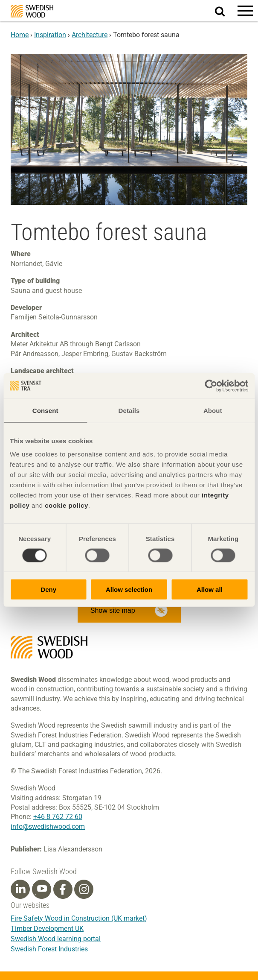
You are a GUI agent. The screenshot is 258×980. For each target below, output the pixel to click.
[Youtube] (42, 889)
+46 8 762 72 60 (58, 817)
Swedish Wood (32, 11)
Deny (48, 589)
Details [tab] (129, 410)
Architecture (90, 35)
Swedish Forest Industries (49, 949)
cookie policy (67, 505)
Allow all (210, 589)
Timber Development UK (47, 929)
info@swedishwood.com (48, 826)
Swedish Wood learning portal (56, 939)
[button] (245, 11)
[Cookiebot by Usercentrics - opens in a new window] (211, 386)
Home (20, 35)
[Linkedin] (20, 889)
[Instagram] (84, 889)
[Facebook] (63, 889)
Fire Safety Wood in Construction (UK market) (79, 918)
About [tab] (213, 410)
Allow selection (129, 589)
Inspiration (50, 35)
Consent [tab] (45, 410)
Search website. (225, 10)
